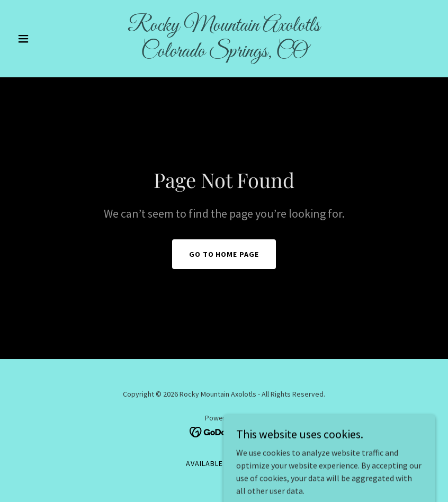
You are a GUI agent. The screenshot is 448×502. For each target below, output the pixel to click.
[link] (224, 53)
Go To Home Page (224, 254)
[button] (44, 39)
